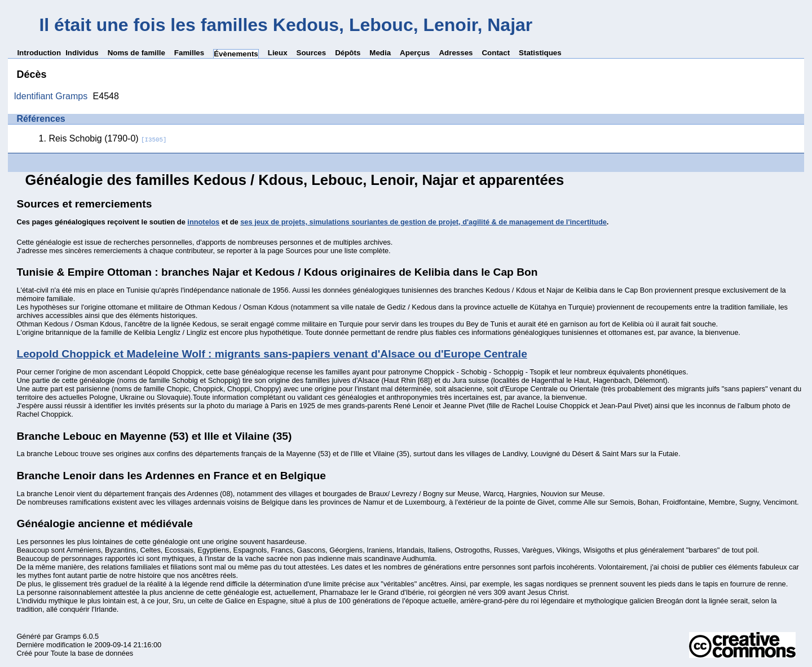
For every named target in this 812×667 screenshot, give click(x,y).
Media (380, 53)
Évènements (236, 54)
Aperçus (415, 53)
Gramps (68, 636)
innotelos (203, 222)
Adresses (456, 53)
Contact (496, 53)
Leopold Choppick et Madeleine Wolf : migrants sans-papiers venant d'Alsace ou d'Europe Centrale (272, 354)
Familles (189, 53)
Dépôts (348, 53)
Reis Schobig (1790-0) (107, 138)
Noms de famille (136, 53)
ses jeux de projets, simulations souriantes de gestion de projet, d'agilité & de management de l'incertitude (423, 222)
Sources (312, 53)
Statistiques (540, 53)
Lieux (278, 53)
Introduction (39, 53)
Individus (82, 53)
